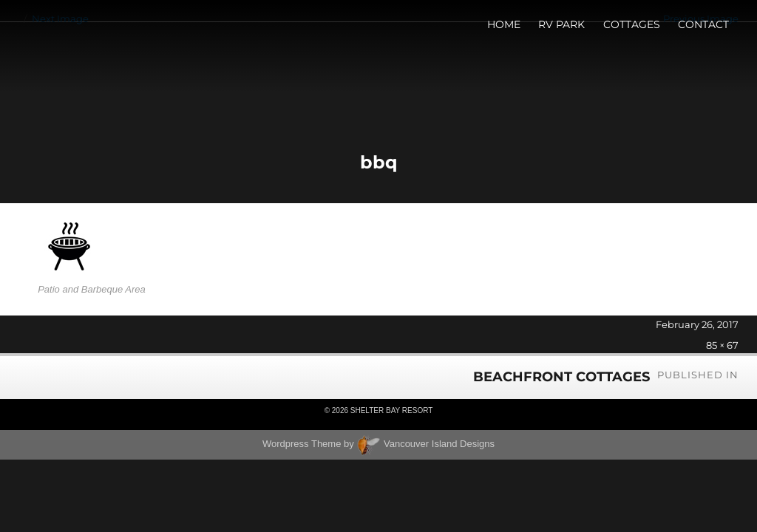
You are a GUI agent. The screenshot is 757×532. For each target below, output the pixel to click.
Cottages (632, 24)
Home (504, 24)
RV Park (561, 24)
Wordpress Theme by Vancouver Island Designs (378, 444)
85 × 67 (722, 345)
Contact (703, 24)
